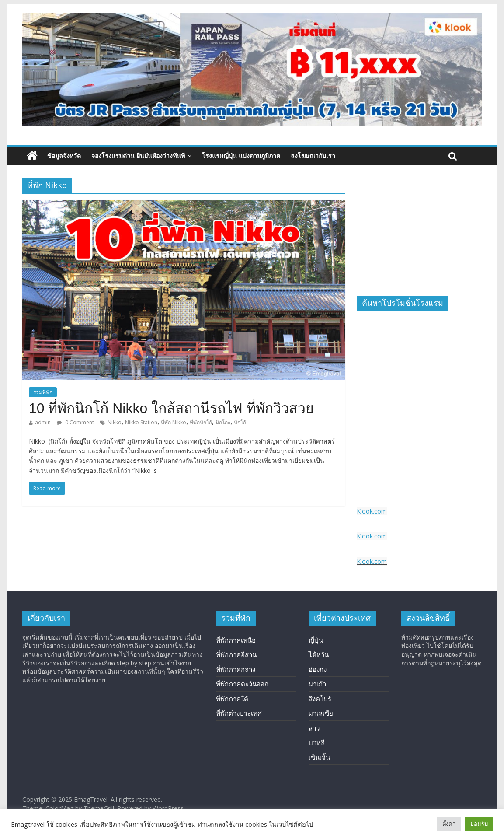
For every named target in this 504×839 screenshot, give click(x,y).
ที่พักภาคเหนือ (236, 640)
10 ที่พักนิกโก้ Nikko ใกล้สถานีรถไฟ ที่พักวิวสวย (171, 408)
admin (43, 422)
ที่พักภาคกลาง (236, 669)
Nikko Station (141, 422)
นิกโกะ (223, 422)
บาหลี (317, 742)
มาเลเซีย (321, 713)
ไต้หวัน (319, 654)
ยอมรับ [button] (479, 824)
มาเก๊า (317, 684)
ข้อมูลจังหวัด (64, 156)
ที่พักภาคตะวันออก (242, 684)
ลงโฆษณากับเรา (313, 156)
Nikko (115, 422)
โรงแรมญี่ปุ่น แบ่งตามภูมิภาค (241, 156)
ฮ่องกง (318, 669)
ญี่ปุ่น (316, 640)
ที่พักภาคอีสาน (236, 654)
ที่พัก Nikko (174, 422)
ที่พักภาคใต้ (232, 699)
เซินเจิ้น (319, 757)
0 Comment (75, 422)
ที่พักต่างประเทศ (239, 713)
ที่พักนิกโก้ (201, 422)
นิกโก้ (240, 422)
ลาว (314, 728)
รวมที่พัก (43, 392)
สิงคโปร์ (320, 699)
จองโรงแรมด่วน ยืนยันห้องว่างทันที (138, 156)
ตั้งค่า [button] (449, 824)
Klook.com (372, 511)
